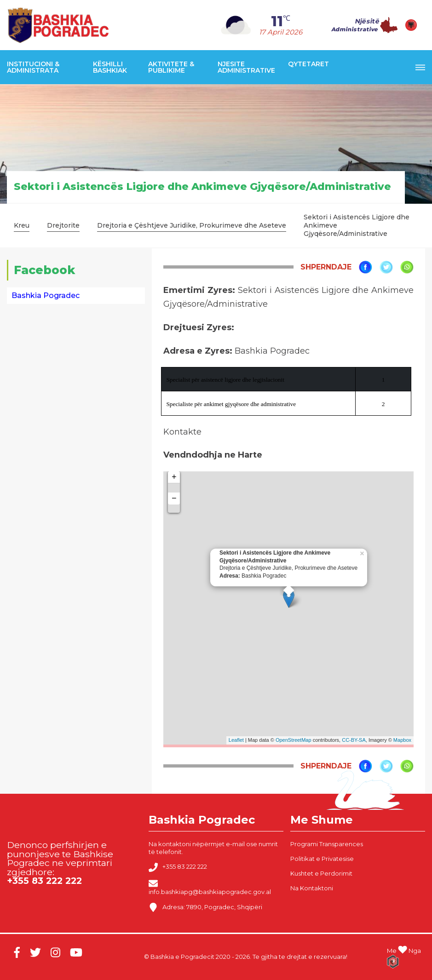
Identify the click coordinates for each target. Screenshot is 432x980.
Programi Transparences (327, 844)
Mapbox (402, 740)
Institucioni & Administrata (33, 67)
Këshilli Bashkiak (110, 67)
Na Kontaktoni (312, 888)
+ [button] (174, 477)
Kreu (22, 225)
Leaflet (236, 740)
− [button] (174, 499)
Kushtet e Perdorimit (321, 873)
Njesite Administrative (246, 67)
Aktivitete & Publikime (171, 67)
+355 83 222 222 (178, 867)
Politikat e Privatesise (322, 859)
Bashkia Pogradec (46, 295)
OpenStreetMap (294, 740)
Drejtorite (63, 225)
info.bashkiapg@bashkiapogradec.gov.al (210, 887)
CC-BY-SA (354, 740)
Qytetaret (308, 64)
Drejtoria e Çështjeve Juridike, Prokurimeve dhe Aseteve (192, 225)
